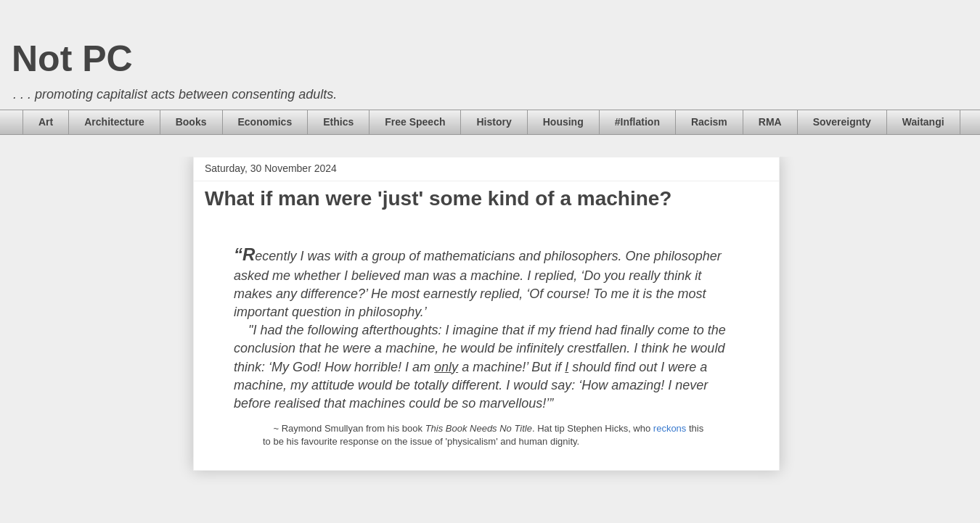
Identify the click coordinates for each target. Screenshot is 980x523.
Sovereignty (842, 122)
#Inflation (637, 122)
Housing (563, 122)
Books (191, 122)
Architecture (114, 122)
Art (46, 122)
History (494, 122)
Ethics (338, 122)
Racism (709, 122)
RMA (770, 122)
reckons (670, 428)
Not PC (72, 59)
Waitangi (923, 122)
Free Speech (415, 122)
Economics (265, 122)
